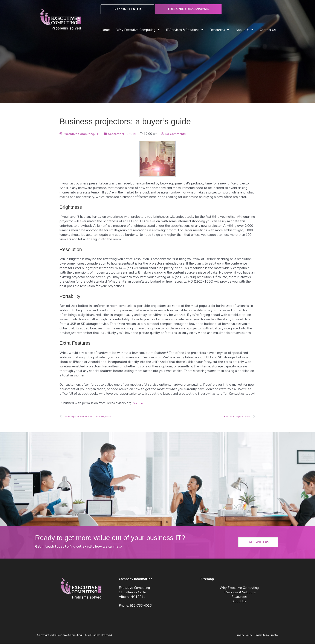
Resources (219, 30)
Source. (138, 403)
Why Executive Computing (138, 30)
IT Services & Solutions (185, 30)
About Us (244, 30)
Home (105, 30)
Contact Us (268, 30)
